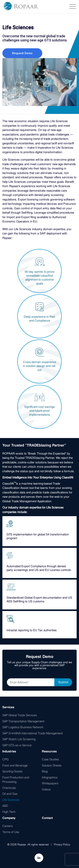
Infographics (50, 777)
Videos (46, 789)
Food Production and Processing (16, 780)
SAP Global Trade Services (20, 715)
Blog (45, 771)
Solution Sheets (52, 765)
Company (9, 818)
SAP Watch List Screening (19, 739)
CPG (5, 759)
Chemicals (9, 788)
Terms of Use (11, 832)
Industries (9, 751)
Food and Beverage (15, 765)
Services (8, 707)
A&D (5, 806)
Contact (47, 818)
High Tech (9, 812)
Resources (49, 751)
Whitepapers (50, 783)
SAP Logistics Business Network (23, 727)
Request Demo (22, 53)
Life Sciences (11, 800)
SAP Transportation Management (23, 721)
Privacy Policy (62, 844)
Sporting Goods (12, 771)
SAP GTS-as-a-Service (17, 745)
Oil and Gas (10, 794)
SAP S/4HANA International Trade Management (32, 733)
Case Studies (50, 759)
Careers (8, 826)
